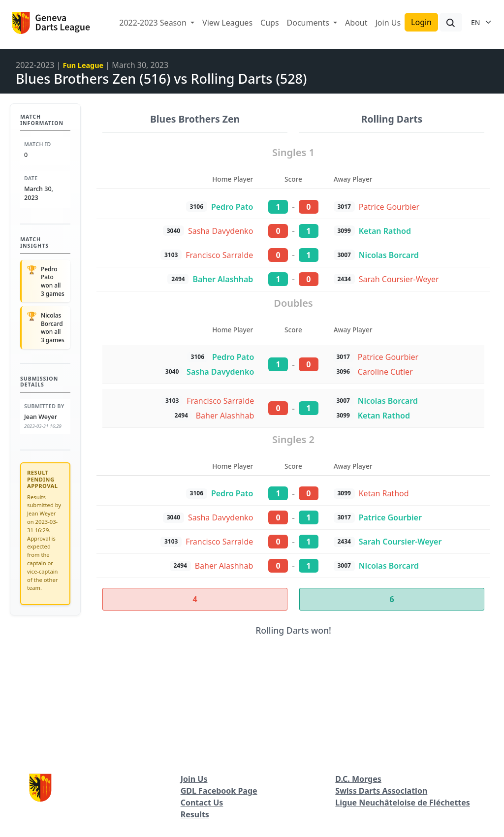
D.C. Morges (358, 779)
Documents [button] (309, 23)
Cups (270, 23)
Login (421, 22)
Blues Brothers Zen (195, 119)
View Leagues (227, 23)
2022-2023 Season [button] (154, 23)
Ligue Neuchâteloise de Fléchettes (403, 803)
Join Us (388, 23)
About (356, 23)
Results (195, 814)
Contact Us (202, 803)
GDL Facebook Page (219, 791)
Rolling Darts (392, 119)
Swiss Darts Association (381, 791)
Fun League (83, 65)
